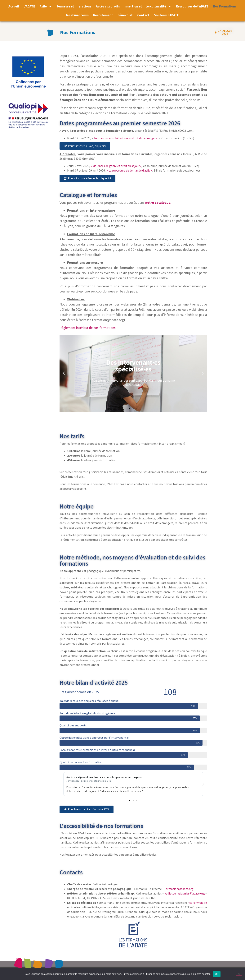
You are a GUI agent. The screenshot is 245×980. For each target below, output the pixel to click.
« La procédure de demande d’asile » (129, 170)
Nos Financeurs (77, 15)
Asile (46, 6)
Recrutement (103, 15)
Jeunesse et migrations (74, 6)
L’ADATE (29, 6)
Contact (143, 15)
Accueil (14, 6)
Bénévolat (125, 15)
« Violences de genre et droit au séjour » (116, 166)
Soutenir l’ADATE (166, 15)
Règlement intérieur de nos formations (88, 328)
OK (217, 974)
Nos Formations (225, 6)
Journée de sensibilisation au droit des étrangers (125, 138)
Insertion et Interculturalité (148, 6)
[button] (64, 373)
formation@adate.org (179, 889)
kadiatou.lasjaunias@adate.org (185, 893)
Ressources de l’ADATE (192, 6)
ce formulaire (198, 903)
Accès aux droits (108, 6)
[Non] (239, 974)
